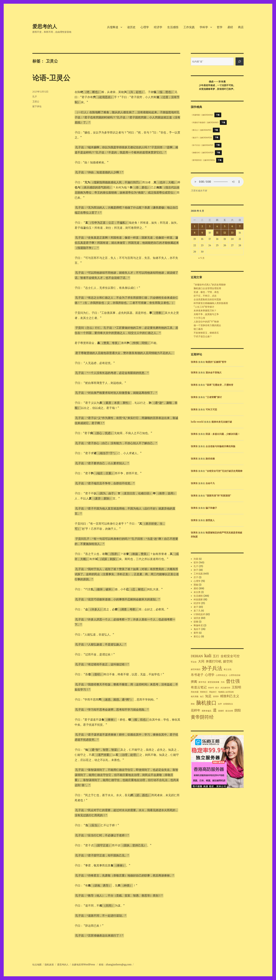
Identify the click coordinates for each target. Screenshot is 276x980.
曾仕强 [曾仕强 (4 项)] (233, 681)
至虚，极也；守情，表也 (206, 292)
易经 (230, 27)
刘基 (196, 559)
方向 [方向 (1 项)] (223, 682)
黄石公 (197, 637)
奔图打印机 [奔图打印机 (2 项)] (214, 661)
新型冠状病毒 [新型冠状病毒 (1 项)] (214, 682)
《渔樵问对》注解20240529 (202, 153)
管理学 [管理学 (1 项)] (216, 697)
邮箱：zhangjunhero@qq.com (115, 965)
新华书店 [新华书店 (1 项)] (202, 682)
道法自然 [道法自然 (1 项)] (229, 711)
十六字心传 (199, 318)
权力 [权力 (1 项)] (217, 688)
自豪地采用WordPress (84, 965)
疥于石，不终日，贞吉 (205, 296)
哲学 (220, 27)
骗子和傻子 (211, 508)
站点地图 (37, 965)
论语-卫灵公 (51, 78)
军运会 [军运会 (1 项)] (194, 662)
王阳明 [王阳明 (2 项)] (236, 687)
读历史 (131, 27)
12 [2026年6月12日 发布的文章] (225, 233)
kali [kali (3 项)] (208, 656)
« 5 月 (201, 258)
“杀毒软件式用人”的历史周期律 (210, 285)
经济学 (158, 27)
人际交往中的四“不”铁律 (206, 322)
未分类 (197, 592)
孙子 (196, 570)
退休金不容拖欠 (214, 373)
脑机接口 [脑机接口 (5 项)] (206, 703)
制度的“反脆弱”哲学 (216, 362)
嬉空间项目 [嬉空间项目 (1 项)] (196, 669)
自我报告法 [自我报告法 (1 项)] (228, 704)
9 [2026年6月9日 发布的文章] (202, 233)
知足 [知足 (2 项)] (208, 696)
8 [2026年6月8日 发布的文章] (195, 233)
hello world (197, 422)
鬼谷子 (197, 629)
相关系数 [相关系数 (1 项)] (195, 697)
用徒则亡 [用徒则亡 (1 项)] (213, 692)
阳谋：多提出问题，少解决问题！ (223, 434)
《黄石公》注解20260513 (201, 130)
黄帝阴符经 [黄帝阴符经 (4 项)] (202, 717)
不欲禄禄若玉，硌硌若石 (206, 333)
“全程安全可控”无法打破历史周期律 (224, 471)
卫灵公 (36, 101)
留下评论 (37, 106)
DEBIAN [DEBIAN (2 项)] (197, 656)
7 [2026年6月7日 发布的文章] (240, 226)
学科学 (204, 27)
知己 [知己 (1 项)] (202, 697)
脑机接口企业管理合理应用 (207, 288)
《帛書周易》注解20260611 (202, 115)
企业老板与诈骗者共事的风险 (220, 446)
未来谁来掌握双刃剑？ (205, 311)
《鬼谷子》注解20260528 (201, 137)
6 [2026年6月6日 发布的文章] (232, 226)
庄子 (196, 577)
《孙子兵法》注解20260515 (202, 145)
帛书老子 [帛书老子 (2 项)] (197, 675)
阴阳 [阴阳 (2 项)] (238, 710)
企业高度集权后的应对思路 (207, 299)
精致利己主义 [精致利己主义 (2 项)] (230, 696)
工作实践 (189, 27)
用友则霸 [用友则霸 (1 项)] (195, 692)
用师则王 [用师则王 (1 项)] (204, 692)
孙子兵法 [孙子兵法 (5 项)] (212, 668)
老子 (196, 607)
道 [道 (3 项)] (215, 710)
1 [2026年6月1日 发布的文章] (195, 226)
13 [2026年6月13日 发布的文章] (232, 233)
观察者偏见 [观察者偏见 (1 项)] (207, 711)
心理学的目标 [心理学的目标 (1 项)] (235, 675)
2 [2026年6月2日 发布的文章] (202, 226)
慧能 (196, 585)
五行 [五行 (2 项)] (216, 656)
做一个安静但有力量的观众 (207, 325)
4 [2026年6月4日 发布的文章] (217, 226)
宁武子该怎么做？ (203, 336)
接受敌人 (210, 520)
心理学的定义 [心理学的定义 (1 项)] (222, 675)
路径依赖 (210, 459)
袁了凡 (197, 611)
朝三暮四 (198, 329)
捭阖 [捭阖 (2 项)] (194, 682)
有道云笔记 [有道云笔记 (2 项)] (199, 687)
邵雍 (196, 622)
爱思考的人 (45, 26)
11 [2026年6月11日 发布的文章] (217, 233)
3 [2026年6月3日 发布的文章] (210, 226)
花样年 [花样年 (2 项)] (196, 710)
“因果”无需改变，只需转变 (219, 385)
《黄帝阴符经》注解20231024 (203, 160)
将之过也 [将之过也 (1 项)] (228, 669)
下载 (218, 115)
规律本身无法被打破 (222, 422)
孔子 (35, 97)
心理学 (145, 27)
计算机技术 (199, 614)
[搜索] (240, 61)
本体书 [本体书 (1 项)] (211, 688)
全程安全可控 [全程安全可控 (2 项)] (230, 656)
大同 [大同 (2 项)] (201, 661)
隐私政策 (49, 965)
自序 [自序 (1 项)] (220, 704)
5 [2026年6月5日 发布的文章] (225, 226)
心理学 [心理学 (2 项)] (210, 675)
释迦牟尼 (198, 625)
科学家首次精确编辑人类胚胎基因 (211, 303)
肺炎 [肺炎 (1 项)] (193, 704)
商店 (241, 27)
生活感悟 (173, 27)
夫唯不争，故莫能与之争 (206, 314)
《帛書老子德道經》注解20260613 (205, 122)
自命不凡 (210, 483)
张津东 (194, 362)
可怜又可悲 (211, 410)
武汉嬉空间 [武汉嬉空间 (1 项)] (225, 688)
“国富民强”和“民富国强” (218, 496)
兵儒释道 (113, 27)
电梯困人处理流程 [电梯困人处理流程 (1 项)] (226, 692)
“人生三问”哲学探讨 (204, 307)
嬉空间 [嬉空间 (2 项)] (228, 661)
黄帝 (196, 633)
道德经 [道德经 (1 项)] (221, 711)
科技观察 (198, 600)
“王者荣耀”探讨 (214, 397)
